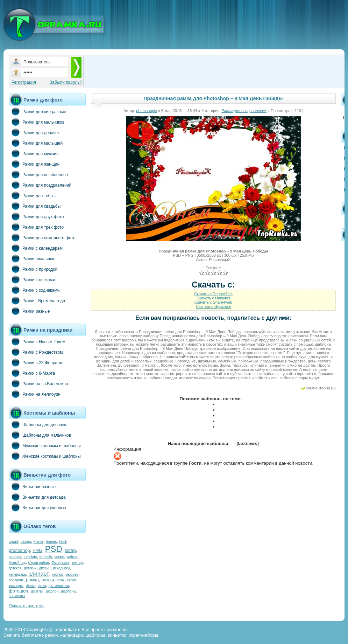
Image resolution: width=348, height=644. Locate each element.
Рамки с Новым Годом (37, 341)
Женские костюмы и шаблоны (45, 456)
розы (61, 580)
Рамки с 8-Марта (32, 373)
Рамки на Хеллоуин (35, 394)
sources (15, 557)
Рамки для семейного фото (42, 237)
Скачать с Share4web (214, 302)
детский (30, 568)
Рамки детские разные (37, 111)
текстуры (16, 586)
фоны (31, 586)
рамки (48, 580)
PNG (37, 550)
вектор (77, 563)
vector (59, 557)
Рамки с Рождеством (36, 352)
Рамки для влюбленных (39, 174)
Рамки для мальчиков (37, 122)
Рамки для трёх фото (36, 227)
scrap (70, 550)
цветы (37, 591)
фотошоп (18, 591)
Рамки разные (29, 311)
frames (52, 542)
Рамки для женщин (34, 164)
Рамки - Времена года (37, 300)
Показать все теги (26, 606)
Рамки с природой (33, 269)
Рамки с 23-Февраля (35, 362)
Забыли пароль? (66, 82)
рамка (32, 580)
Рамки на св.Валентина (38, 383)
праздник (16, 580)
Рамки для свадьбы (35, 206)
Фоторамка (60, 563)
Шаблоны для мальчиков (40, 435)
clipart (13, 542)
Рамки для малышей (36, 143)
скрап (72, 580)
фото (42, 586)
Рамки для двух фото (36, 216)
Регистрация (24, 82)
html (63, 542)
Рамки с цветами (32, 279)
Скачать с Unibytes (213, 298)
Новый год (17, 563)
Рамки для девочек (34, 132)
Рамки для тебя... (33, 195)
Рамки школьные (32, 258)
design (26, 542)
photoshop (19, 550)
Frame (39, 542)
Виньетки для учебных (37, 507)
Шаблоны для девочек (37, 424)
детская (15, 568)
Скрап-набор (39, 563)
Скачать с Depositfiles (213, 294)
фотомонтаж (59, 586)
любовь (72, 574)
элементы (17, 596)
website (72, 557)
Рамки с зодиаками (34, 290)
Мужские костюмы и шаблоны (45, 445)
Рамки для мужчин (34, 153)
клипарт (39, 574)
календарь (17, 574)
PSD (53, 549)
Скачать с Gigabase (213, 306)
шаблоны (68, 591)
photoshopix (146, 111)
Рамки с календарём (36, 248)
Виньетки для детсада (37, 497)
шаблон (52, 591)
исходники (62, 568)
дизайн (45, 568)
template (30, 557)
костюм (58, 574)
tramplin (46, 557)
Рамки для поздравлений (40, 185)
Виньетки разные (32, 486)
